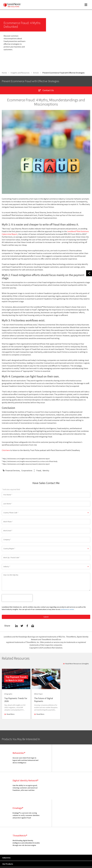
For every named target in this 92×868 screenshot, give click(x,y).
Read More (11, 715)
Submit (46, 617)
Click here (6, 451)
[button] (46, 513)
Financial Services (13, 471)
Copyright (24, 856)
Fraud (39, 471)
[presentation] (17, 598)
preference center (67, 610)
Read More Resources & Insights (77, 664)
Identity (46, 471)
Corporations (27, 471)
